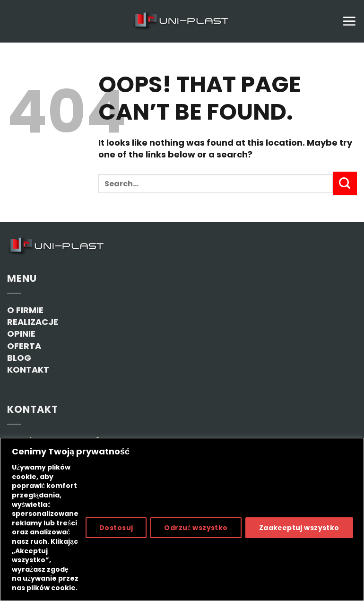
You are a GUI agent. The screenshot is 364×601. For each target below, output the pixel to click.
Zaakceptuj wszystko (299, 528)
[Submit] (345, 183)
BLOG (19, 358)
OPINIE (21, 334)
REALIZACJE (33, 322)
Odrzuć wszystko (196, 528)
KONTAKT (28, 370)
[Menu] (349, 21)
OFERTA (24, 346)
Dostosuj (116, 528)
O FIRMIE (25, 310)
